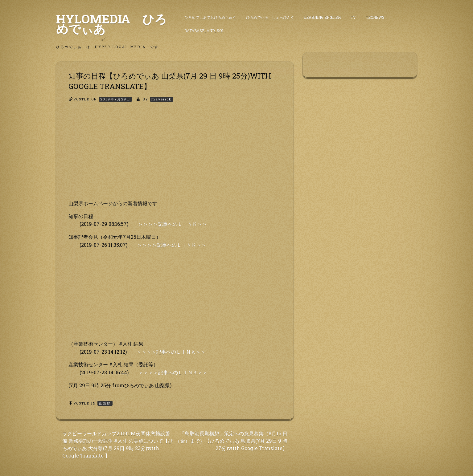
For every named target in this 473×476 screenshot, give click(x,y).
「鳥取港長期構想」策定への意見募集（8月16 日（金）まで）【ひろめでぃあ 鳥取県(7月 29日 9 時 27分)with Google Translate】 (231, 441)
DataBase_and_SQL (204, 31)
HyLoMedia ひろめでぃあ (111, 24)
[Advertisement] (175, 156)
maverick (162, 99)
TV (353, 17)
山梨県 (105, 403)
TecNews (375, 17)
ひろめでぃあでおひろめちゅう (210, 17)
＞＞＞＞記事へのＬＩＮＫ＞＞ (173, 224)
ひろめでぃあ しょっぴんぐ (270, 17)
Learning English (322, 17)
